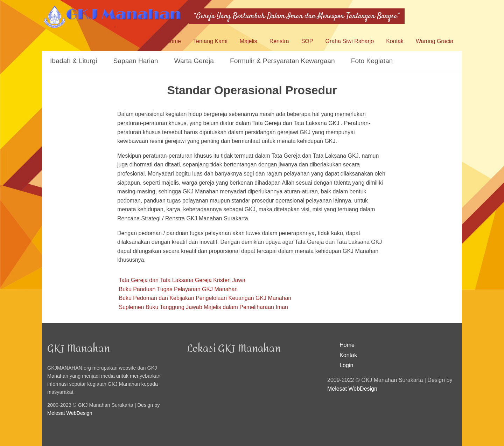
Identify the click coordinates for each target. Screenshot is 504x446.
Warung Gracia (435, 41)
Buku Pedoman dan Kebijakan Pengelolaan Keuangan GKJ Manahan (205, 298)
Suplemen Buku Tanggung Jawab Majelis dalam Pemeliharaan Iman (203, 307)
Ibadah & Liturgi (73, 61)
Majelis (248, 41)
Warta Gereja (194, 61)
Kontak (395, 41)
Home (173, 41)
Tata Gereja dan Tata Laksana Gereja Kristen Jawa (182, 280)
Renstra (279, 41)
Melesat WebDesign (70, 413)
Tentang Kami (210, 41)
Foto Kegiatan (372, 61)
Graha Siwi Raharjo (349, 41)
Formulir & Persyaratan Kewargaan (282, 61)
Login (346, 365)
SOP (307, 41)
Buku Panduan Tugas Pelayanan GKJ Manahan (178, 289)
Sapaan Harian (136, 61)
